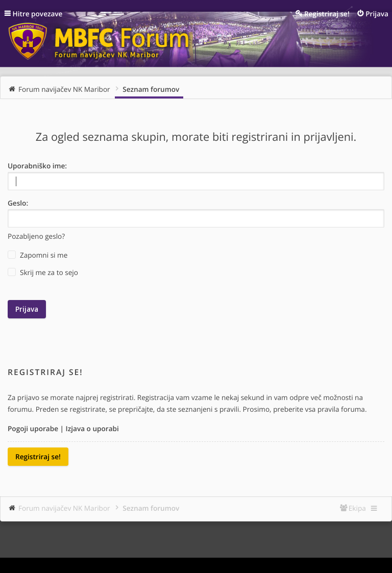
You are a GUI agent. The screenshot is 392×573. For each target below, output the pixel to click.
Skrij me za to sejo (43, 272)
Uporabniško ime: (37, 166)
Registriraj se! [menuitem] (327, 14)
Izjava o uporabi (92, 428)
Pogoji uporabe (33, 428)
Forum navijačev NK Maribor (64, 508)
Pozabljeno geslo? (36, 236)
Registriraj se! (38, 456)
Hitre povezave (38, 14)
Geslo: (18, 203)
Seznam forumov (151, 508)
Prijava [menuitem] (377, 14)
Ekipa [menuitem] (357, 508)
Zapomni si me (38, 255)
